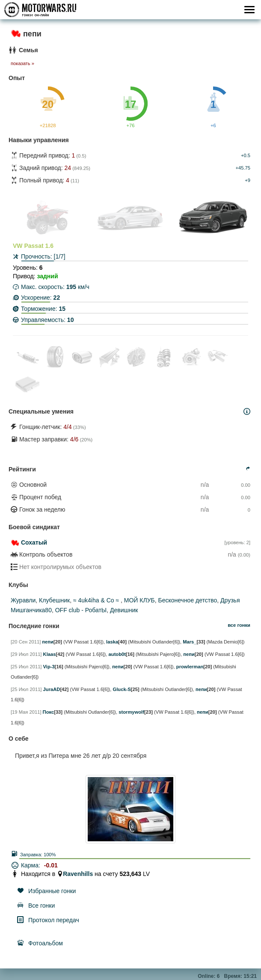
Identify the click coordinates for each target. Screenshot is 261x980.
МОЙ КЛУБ (139, 600)
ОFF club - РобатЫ (81, 610)
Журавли (23, 600)
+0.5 (246, 155)
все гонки (239, 625)
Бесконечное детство (188, 600)
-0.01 (51, 865)
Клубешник (54, 600)
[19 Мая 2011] (26, 712)
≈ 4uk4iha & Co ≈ (97, 600)
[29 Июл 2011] (26, 654)
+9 (248, 180)
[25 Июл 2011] (26, 667)
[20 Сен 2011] (26, 642)
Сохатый (34, 542)
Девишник (124, 610)
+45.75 (243, 168)
